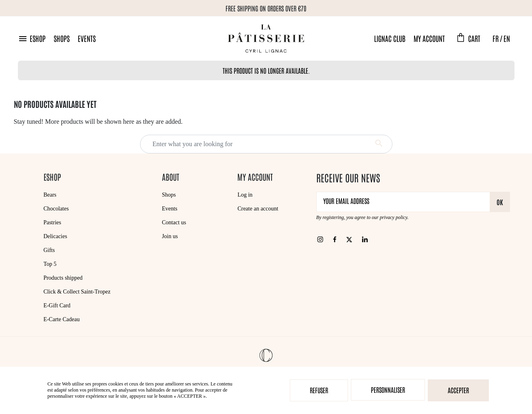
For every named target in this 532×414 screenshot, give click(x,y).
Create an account (258, 209)
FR (496, 38)
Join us (170, 236)
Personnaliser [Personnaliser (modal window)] (388, 390)
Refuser (319, 390)
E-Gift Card (57, 306)
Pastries (53, 222)
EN (507, 38)
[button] (32, 38)
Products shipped (63, 278)
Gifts (49, 250)
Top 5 (50, 264)
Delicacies (55, 236)
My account (429, 38)
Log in (245, 195)
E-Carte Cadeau (62, 319)
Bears (50, 195)
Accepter (458, 390)
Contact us (174, 222)
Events (87, 38)
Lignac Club (390, 38)
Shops (62, 38)
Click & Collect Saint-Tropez (77, 292)
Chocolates (56, 209)
